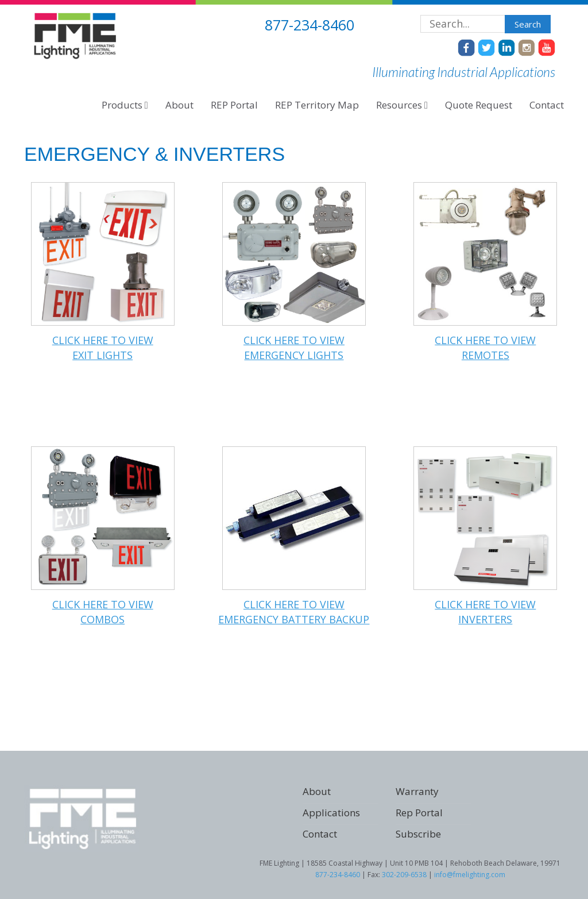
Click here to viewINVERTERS (485, 612)
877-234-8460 (338, 875)
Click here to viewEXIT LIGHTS (103, 348)
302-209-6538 (404, 875)
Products (125, 105)
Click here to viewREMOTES (485, 348)
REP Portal (234, 105)
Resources (402, 105)
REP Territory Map (317, 105)
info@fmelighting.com (470, 875)
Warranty (417, 791)
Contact (547, 105)
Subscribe (418, 834)
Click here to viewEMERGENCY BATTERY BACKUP (294, 612)
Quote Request (479, 105)
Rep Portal (419, 813)
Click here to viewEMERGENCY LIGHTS (294, 348)
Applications (331, 813)
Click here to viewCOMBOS (103, 612)
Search (528, 24)
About (179, 105)
